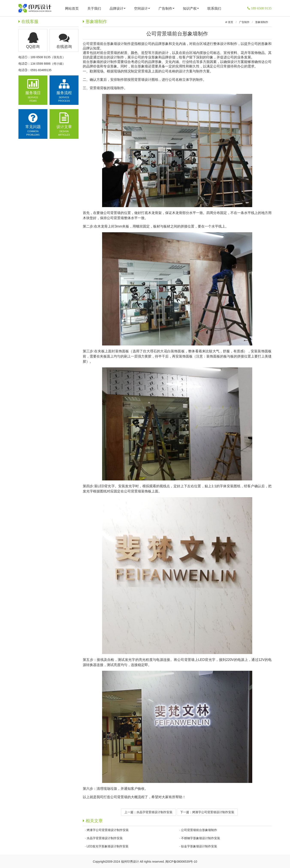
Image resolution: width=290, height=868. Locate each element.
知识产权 (191, 8)
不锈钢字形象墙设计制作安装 (201, 838)
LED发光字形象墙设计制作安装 (108, 846)
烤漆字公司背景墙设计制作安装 (213, 812)
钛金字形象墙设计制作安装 (199, 846)
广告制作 (166, 8)
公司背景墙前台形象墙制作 (199, 830)
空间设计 (142, 8)
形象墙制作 (262, 22)
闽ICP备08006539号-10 (181, 862)
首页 (230, 22)
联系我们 (214, 8)
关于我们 (94, 8)
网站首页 (72, 8)
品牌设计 (118, 8)
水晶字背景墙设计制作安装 (154, 812)
